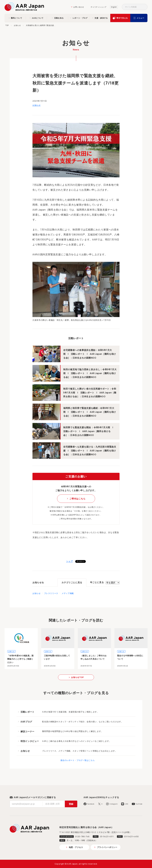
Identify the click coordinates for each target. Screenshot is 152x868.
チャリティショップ (99, 7)
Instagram (114, 804)
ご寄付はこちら (77, 499)
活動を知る (59, 18)
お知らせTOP (77, 677)
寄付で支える (122, 18)
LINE (127, 804)
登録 (71, 804)
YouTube (139, 804)
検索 (144, 7)
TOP (7, 25)
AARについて (38, 18)
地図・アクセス (76, 847)
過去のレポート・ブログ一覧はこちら (78, 760)
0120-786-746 (82, 836)
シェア (70, 561)
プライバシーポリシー (107, 847)
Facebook (91, 804)
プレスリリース (51, 593)
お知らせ (17, 25)
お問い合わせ (79, 7)
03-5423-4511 (107, 836)
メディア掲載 (68, 593)
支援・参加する (101, 18)
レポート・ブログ (80, 18)
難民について (17, 18)
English (114, 7)
